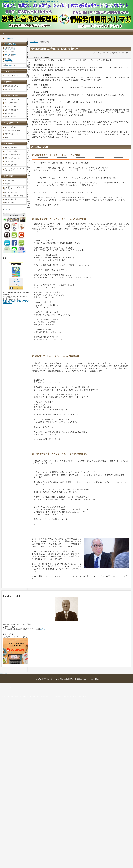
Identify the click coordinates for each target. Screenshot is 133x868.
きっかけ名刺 (10, 49)
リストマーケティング (12, 100)
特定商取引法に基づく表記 (14, 196)
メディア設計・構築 (11, 134)
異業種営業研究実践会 (12, 131)
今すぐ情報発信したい (12, 155)
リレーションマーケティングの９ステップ (14, 169)
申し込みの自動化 (11, 151)
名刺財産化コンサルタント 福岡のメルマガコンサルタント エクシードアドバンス (30, 2)
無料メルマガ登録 (11, 117)
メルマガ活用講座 (11, 103)
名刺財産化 (9, 39)
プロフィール (9, 180)
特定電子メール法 (11, 192)
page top (3, 673)
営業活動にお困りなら (12, 86)
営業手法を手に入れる (12, 158)
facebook (8, 137)
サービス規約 (9, 203)
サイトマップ (5, 688)
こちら (27, 93)
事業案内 (7, 184)
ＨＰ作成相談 (9, 113)
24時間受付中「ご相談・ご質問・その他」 (14, 188)
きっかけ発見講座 (11, 127)
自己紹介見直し (11, 44)
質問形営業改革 (10, 89)
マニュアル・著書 (11, 107)
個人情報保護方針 (11, 199)
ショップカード (11, 54)
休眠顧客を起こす (11, 165)
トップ (8, 33)
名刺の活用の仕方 (11, 148)
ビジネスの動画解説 (11, 110)
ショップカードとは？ (12, 76)
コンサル (8, 60)
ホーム (35, 679)
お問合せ (8, 65)
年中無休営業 (9, 161)
